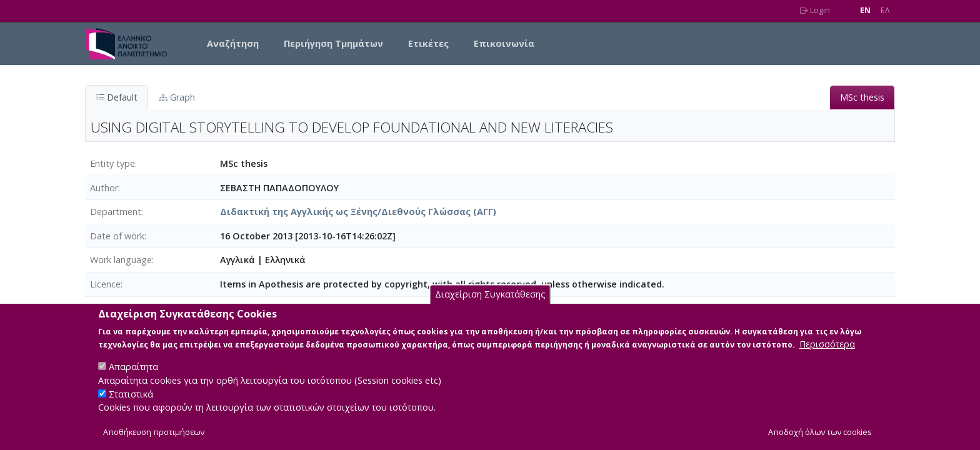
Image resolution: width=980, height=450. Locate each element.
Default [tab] (117, 97)
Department (116, 212)
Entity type (112, 163)
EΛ (885, 10)
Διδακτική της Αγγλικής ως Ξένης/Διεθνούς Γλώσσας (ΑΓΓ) (358, 212)
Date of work (117, 236)
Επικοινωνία (504, 43)
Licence (105, 284)
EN (865, 10)
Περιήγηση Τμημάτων (333, 43)
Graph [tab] (177, 97)
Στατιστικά (131, 407)
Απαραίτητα (133, 380)
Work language (121, 260)
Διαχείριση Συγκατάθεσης (490, 308)
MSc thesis (862, 97)
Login (815, 10)
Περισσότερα (827, 357)
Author (104, 188)
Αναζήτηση (233, 43)
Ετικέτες (428, 43)
